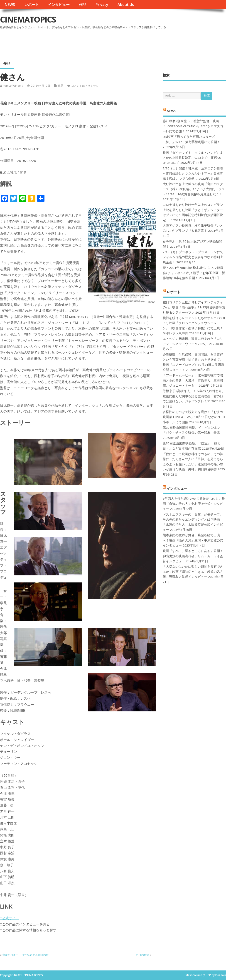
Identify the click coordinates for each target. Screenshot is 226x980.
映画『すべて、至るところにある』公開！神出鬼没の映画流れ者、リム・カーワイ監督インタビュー (193, 556)
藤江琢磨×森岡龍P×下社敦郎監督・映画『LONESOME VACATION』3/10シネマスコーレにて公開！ (193, 126)
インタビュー (59, 5)
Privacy (102, 5)
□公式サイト (10, 918)
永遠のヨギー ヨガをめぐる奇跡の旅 (25, 955)
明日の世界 (142, 955)
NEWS (10, 5)
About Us (126, 5)
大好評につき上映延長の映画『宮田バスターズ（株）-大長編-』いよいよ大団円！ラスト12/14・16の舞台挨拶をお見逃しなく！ (194, 189)
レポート (32, 5)
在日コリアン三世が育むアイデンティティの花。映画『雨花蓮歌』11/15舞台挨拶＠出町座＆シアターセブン (194, 307)
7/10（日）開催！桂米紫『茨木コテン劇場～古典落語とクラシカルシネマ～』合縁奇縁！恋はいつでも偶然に (193, 173)
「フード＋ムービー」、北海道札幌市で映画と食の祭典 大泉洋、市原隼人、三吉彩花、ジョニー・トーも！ (193, 380)
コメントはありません (85, 86)
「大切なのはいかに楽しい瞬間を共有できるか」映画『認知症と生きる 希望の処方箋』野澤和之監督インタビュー (193, 572)
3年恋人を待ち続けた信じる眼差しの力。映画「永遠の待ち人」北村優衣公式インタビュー (194, 504)
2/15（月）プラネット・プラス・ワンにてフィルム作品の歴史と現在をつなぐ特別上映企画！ (193, 257)
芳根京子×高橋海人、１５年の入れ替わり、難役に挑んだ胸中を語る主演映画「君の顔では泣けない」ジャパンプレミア (194, 396)
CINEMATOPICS (28, 19)
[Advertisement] (140, 43)
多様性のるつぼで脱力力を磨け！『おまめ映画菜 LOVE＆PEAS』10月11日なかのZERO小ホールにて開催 (194, 417)
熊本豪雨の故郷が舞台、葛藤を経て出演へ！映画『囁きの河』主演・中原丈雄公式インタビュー (193, 540)
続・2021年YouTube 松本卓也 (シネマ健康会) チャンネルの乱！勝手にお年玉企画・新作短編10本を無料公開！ (194, 273)
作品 (83, 5)
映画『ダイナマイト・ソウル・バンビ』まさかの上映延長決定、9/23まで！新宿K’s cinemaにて (193, 158)
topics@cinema (13, 86)
